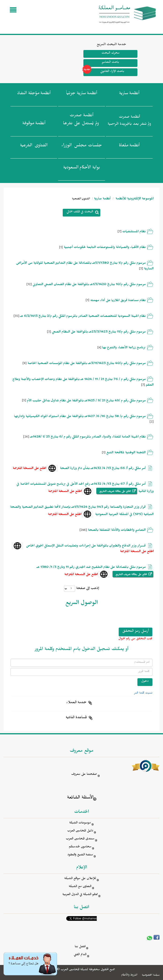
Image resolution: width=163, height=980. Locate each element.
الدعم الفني (80, 955)
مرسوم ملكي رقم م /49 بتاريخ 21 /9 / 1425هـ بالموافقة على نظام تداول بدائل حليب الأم (86, 401)
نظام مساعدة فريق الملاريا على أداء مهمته (117, 301)
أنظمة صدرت (81, 121)
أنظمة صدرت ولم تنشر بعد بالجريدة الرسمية (129, 121)
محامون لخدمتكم (80, 847)
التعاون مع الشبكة (80, 887)
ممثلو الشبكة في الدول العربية (80, 895)
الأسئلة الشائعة (80, 798)
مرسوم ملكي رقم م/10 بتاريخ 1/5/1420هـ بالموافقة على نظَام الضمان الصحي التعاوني (89, 285)
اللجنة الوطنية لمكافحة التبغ (126, 453)
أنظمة (129, 94)
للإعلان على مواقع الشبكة (80, 879)
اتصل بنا (80, 947)
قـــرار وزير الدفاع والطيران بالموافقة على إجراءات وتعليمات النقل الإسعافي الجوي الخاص (85, 546)
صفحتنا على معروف (84, 775)
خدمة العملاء (76, 703)
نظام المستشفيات (134, 232)
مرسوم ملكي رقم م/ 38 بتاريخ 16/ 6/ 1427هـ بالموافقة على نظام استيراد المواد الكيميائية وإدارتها (80, 417)
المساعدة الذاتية (76, 718)
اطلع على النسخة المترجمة (29, 469)
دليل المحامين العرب (80, 831)
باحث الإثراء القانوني (104, 72)
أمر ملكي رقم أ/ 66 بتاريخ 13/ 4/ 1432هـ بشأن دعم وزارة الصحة (103, 469)
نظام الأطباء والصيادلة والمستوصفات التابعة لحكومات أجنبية (104, 248)
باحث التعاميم (110, 63)
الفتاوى (34, 146)
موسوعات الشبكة (80, 823)
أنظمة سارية (102, 199)
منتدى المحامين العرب (80, 839)
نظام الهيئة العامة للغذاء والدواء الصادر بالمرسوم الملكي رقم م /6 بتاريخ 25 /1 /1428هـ (88, 437)
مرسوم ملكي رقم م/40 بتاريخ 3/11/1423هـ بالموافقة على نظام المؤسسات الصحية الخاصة (87, 364)
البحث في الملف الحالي (80, 212)
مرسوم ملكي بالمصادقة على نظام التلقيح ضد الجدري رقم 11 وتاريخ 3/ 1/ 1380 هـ (91, 568)
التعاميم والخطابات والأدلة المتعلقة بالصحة (117, 531)
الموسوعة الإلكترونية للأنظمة (134, 199)
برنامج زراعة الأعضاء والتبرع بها (123, 348)
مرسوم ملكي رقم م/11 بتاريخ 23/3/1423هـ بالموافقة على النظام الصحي (99, 332)
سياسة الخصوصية (151, 975)
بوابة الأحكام (82, 168)
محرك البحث (110, 53)
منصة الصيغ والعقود (80, 855)
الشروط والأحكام (129, 975)
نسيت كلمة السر (143, 693)
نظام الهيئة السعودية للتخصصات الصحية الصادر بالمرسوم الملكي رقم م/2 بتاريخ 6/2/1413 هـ (83, 317)
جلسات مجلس (82, 146)
